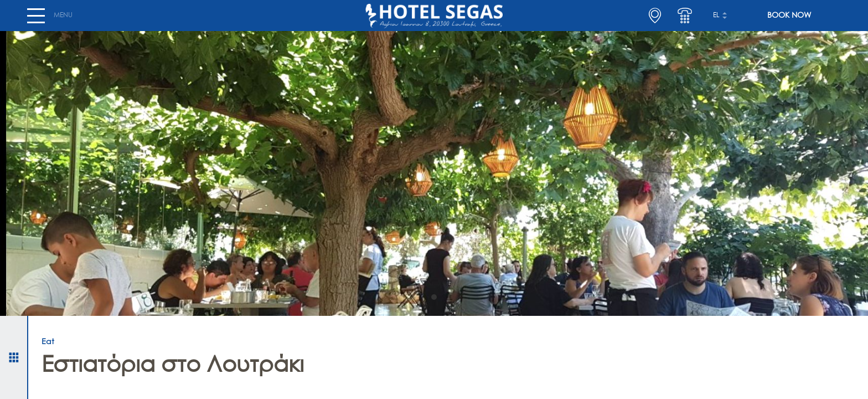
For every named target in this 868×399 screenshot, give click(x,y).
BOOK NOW (789, 20)
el (716, 20)
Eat (48, 342)
